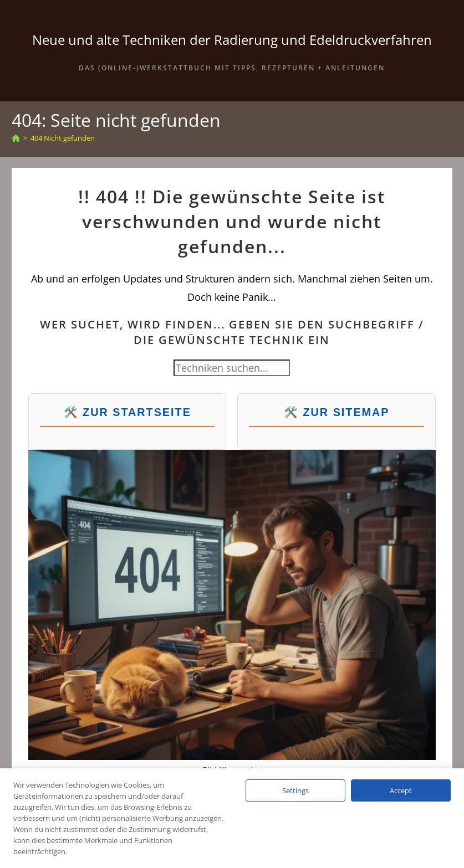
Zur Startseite (137, 412)
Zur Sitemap (346, 412)
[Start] (16, 138)
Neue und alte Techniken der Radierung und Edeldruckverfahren (232, 40)
